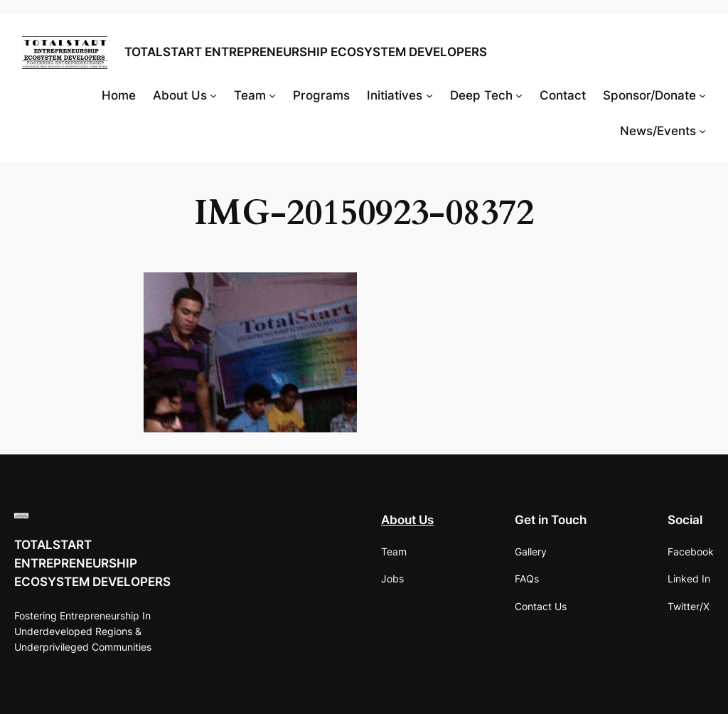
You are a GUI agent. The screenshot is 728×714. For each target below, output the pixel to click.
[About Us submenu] (213, 95)
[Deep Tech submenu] (519, 95)
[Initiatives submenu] (429, 95)
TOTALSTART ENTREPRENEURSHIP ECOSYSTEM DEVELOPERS (306, 52)
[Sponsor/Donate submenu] (702, 95)
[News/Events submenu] (702, 131)
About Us (407, 520)
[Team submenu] (272, 95)
